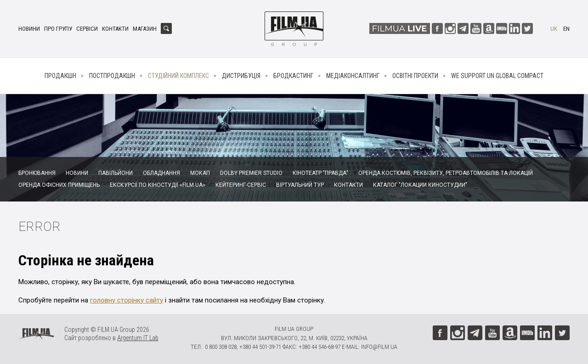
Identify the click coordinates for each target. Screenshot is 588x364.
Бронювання (37, 173)
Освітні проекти (415, 76)
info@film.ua (379, 347)
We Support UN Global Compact (497, 76)
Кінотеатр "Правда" (320, 173)
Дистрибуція (241, 76)
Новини (29, 29)
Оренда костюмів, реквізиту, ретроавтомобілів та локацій (446, 173)
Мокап (200, 173)
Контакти (115, 29)
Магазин (145, 29)
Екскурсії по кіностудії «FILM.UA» (158, 185)
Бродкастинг (293, 76)
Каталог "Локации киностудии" (420, 185)
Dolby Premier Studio (251, 173)
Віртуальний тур (300, 185)
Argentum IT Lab (138, 338)
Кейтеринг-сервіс (241, 185)
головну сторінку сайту (127, 300)
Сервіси (87, 29)
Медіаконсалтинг (353, 76)
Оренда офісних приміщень (59, 185)
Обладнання (161, 173)
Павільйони (116, 173)
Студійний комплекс (178, 76)
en (566, 29)
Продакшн (60, 76)
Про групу (58, 29)
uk (554, 29)
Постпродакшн (112, 76)
